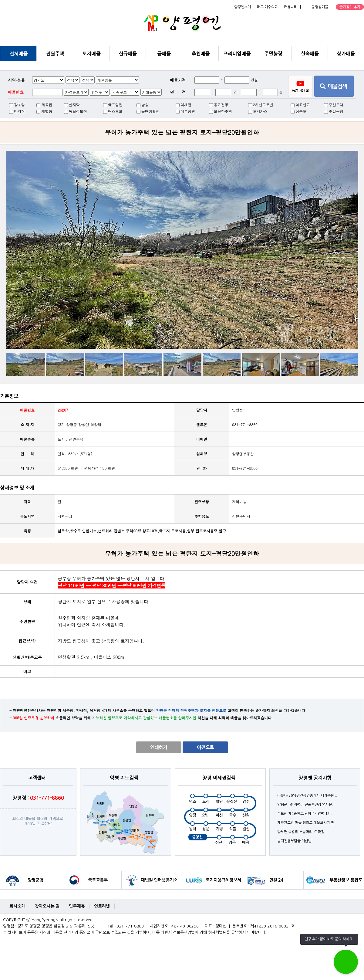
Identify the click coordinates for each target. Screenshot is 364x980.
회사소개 (17, 906)
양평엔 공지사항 (315, 778)
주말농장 (273, 54)
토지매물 (91, 54)
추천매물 (201, 54)
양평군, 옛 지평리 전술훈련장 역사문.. (306, 805)
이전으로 (205, 747)
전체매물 (19, 54)
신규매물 (128, 54)
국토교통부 (98, 880)
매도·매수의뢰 (267, 7)
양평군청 (35, 880)
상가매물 (346, 54)
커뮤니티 (291, 7)
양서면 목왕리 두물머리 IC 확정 (301, 832)
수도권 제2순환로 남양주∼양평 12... (305, 814)
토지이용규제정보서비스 (223, 884)
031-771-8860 (245, 468)
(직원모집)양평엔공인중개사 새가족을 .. (307, 795)
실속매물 (310, 54)
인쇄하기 (159, 747)
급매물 (164, 54)
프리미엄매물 (237, 54)
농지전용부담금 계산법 (294, 841)
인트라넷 (102, 906)
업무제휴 (77, 906)
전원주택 (55, 54)
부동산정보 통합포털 (346, 884)
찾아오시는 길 (47, 906)
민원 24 (276, 880)
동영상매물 (320, 7)
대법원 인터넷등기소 (159, 880)
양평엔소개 (243, 7)
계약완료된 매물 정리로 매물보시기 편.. (307, 823)
